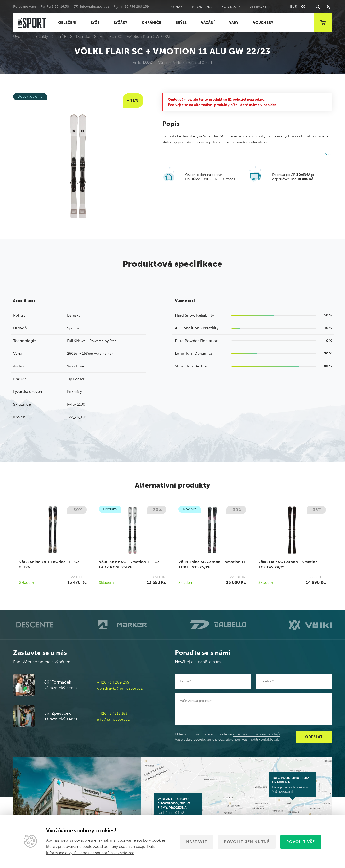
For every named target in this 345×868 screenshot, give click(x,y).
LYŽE (95, 23)
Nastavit (197, 842)
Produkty (40, 37)
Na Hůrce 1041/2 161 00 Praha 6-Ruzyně (178, 808)
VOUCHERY (263, 23)
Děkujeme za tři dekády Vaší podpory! (293, 785)
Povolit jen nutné (247, 842)
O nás (177, 7)
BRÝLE (181, 23)
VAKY (234, 23)
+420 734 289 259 (135, 7)
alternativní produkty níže (216, 105)
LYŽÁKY (121, 23)
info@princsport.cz (95, 7)
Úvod (18, 37)
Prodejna (202, 7)
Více (328, 154)
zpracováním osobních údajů (256, 734)
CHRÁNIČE (151, 23)
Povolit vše (301, 842)
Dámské (83, 37)
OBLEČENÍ (67, 23)
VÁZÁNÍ (208, 23)
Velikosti (259, 7)
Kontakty (231, 7)
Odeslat (314, 737)
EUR (294, 7)
